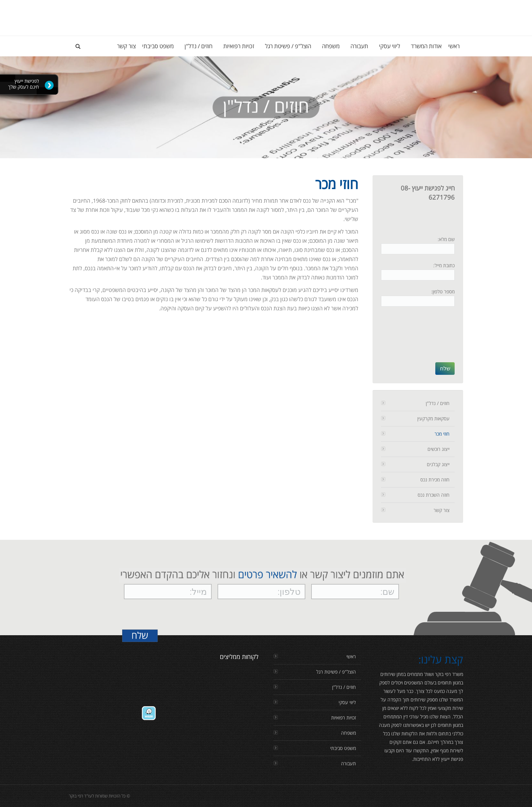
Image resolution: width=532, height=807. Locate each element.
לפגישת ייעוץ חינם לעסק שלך (24, 84)
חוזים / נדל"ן (438, 403)
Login (458, 7)
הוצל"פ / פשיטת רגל (336, 672)
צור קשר (442, 510)
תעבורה (348, 763)
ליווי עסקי (347, 702)
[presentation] (427, 338)
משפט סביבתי (343, 748)
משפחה (348, 733)
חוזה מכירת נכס (435, 480)
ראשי (351, 656)
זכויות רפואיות (344, 718)
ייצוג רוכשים (439, 449)
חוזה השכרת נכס (434, 495)
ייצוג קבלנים (438, 464)
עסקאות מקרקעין (433, 418)
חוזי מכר (442, 434)
